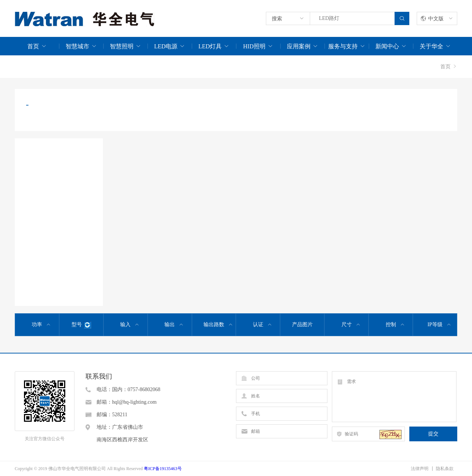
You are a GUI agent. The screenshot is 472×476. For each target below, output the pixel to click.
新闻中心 (387, 46)
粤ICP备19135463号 (163, 469)
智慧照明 (122, 46)
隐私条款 (445, 469)
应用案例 (299, 46)
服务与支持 (343, 46)
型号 (81, 325)
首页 (33, 46)
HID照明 (254, 46)
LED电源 (166, 46)
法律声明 (420, 469)
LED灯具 (210, 46)
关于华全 (431, 46)
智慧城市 (77, 46)
